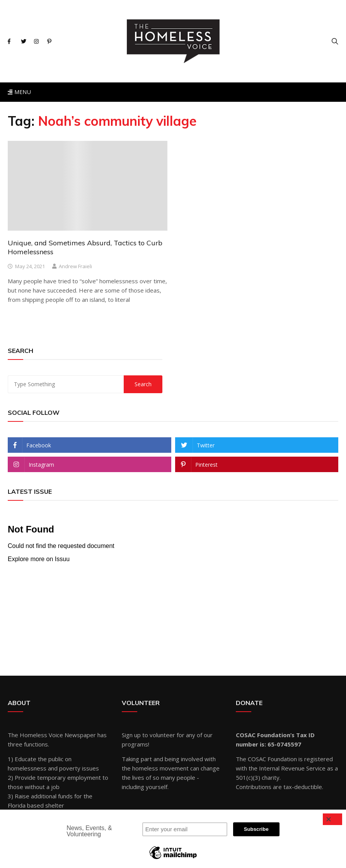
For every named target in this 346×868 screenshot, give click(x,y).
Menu (19, 92)
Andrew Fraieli (75, 266)
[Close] (332, 819)
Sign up (131, 735)
